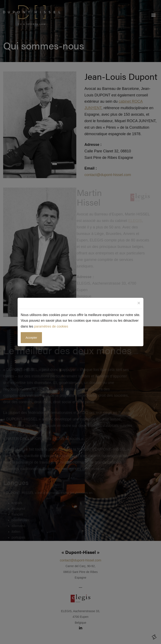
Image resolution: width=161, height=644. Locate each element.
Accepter (31, 338)
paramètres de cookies (51, 326)
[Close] (139, 303)
